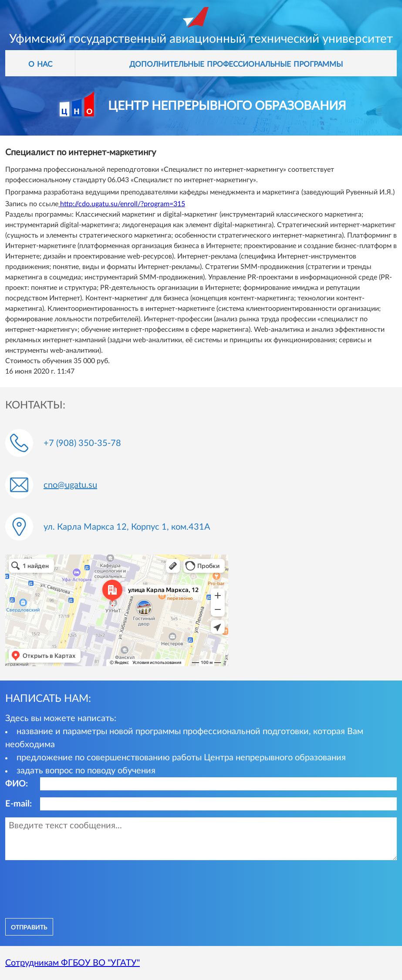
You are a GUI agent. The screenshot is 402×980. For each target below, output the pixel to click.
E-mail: (19, 804)
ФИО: (17, 784)
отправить (29, 927)
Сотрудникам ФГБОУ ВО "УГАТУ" (73, 963)
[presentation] (71, 888)
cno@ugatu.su (70, 485)
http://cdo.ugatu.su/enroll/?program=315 (122, 204)
